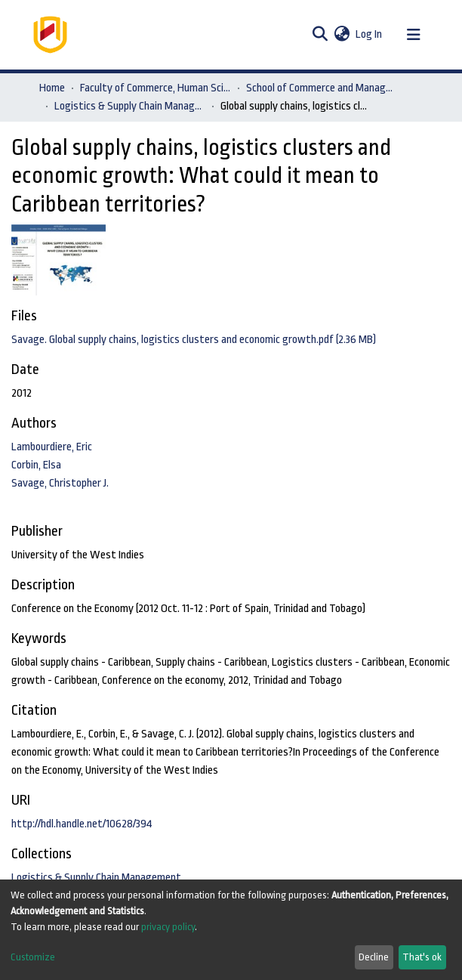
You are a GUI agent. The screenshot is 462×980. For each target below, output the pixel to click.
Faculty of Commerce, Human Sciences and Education (156, 88)
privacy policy (168, 927)
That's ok (422, 957)
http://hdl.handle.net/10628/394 (82, 824)
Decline (374, 957)
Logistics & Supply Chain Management (130, 106)
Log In (370, 34)
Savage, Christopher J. (60, 483)
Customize (33, 957)
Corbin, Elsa (36, 465)
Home (52, 88)
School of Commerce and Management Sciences (322, 88)
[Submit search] (320, 35)
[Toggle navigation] (414, 35)
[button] (342, 35)
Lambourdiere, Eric (52, 447)
